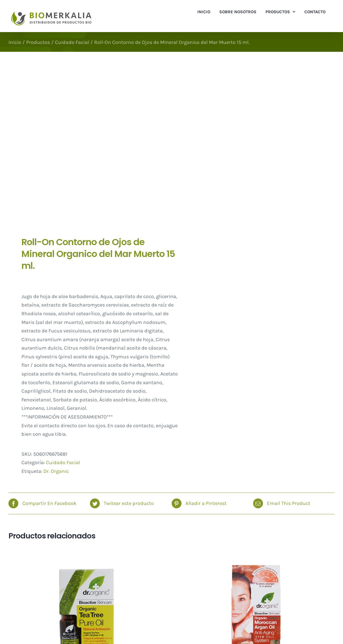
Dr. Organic (56, 471)
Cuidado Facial (63, 462)
